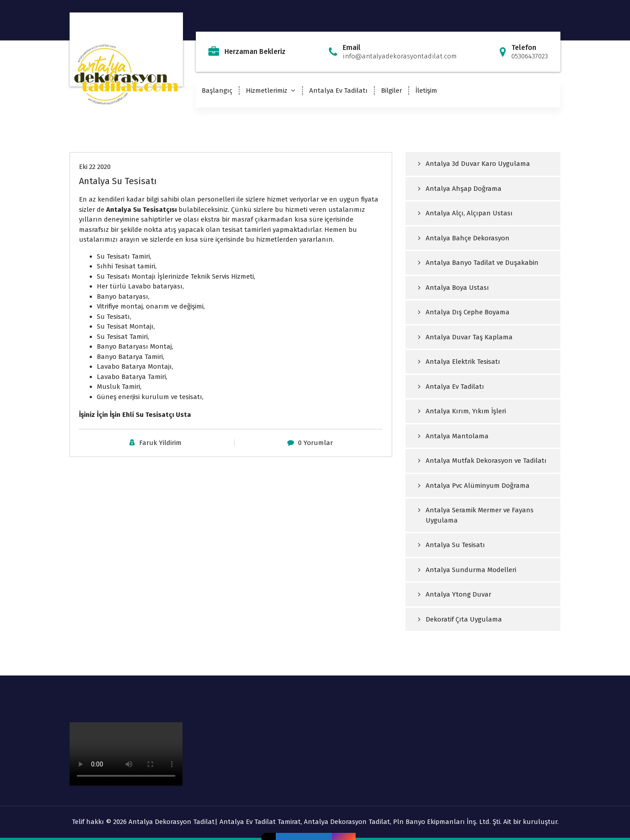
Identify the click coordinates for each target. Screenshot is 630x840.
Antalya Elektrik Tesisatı (463, 362)
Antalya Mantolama (457, 436)
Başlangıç (217, 91)
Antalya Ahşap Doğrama (464, 189)
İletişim (426, 91)
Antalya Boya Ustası (457, 288)
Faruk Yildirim (160, 443)
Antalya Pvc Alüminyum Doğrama (478, 486)
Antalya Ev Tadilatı (338, 91)
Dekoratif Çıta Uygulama (464, 619)
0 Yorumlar (315, 443)
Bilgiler (392, 91)
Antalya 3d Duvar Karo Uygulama (478, 164)
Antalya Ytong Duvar (458, 594)
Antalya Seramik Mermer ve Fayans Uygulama (480, 515)
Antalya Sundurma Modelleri (471, 570)
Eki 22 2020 (95, 167)
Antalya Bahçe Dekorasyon (468, 238)
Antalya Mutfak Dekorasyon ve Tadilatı (486, 461)
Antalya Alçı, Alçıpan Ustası (469, 213)
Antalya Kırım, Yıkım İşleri (466, 411)
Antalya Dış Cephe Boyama (468, 312)
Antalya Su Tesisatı (118, 181)
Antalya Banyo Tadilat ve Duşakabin (482, 263)
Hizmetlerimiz (267, 91)
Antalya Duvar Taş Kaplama (469, 337)
